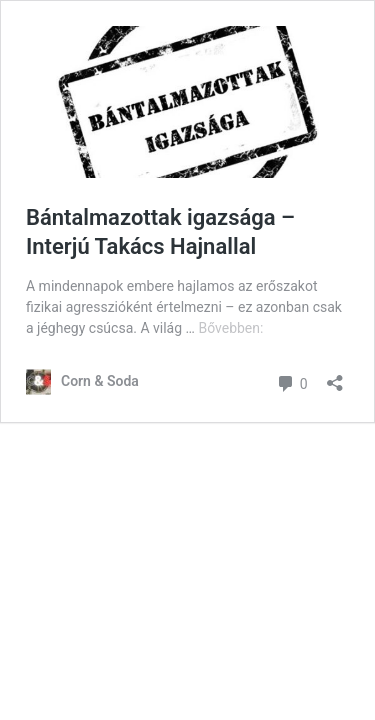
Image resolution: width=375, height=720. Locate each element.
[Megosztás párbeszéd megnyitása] (335, 376)
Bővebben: (230, 328)
